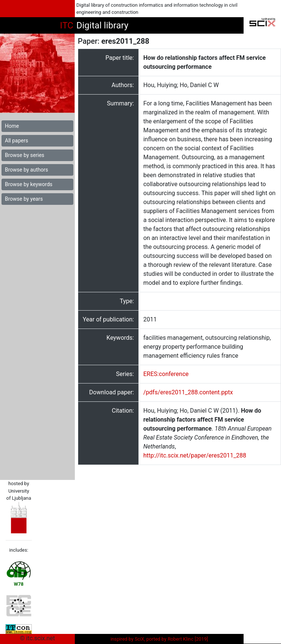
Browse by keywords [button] (29, 184)
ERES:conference (166, 374)
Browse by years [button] (24, 199)
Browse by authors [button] (26, 170)
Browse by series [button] (25, 155)
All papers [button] (16, 141)
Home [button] (12, 126)
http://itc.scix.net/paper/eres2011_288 (195, 455)
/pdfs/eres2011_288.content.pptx (188, 392)
